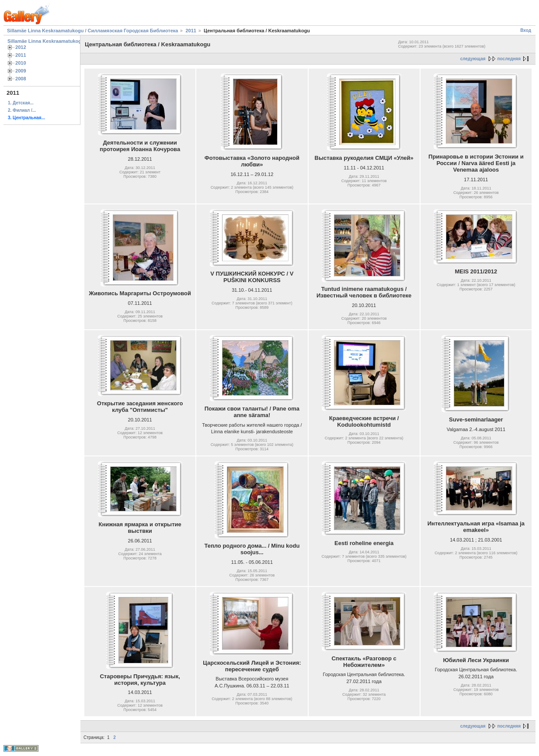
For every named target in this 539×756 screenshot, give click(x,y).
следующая (473, 59)
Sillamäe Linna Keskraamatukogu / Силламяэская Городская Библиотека (92, 31)
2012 (21, 47)
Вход (526, 30)
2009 (21, 71)
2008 (21, 79)
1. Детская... (21, 103)
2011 (191, 31)
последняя (509, 59)
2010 (21, 63)
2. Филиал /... (22, 110)
